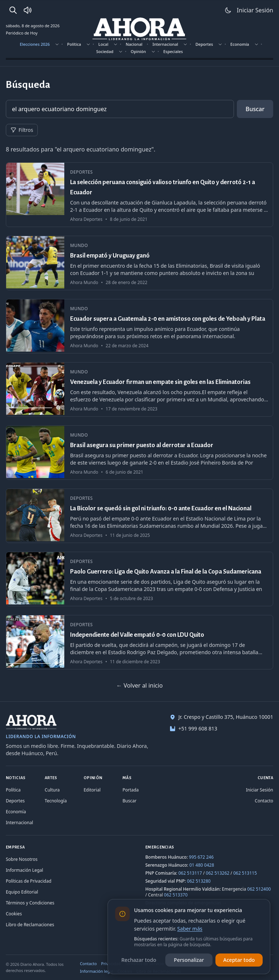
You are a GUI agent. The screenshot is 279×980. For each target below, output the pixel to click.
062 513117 (190, 873)
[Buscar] (13, 10)
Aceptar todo (239, 960)
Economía (240, 44)
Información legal (96, 971)
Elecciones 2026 (35, 44)
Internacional (165, 44)
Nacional (134, 44)
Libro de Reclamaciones (30, 925)
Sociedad (105, 51)
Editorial (92, 790)
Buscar (255, 109)
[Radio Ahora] (28, 10)
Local (103, 44)
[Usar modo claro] (228, 10)
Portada (131, 790)
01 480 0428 (202, 865)
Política (74, 44)
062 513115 (245, 873)
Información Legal (25, 870)
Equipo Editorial (22, 892)
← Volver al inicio (139, 685)
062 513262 (218, 873)
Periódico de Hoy (22, 33)
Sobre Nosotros (22, 859)
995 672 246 (201, 857)
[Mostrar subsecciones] (57, 44)
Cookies (14, 914)
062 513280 (199, 881)
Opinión (138, 51)
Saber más (190, 929)
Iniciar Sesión (260, 790)
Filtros (22, 130)
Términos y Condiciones (30, 903)
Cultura (52, 790)
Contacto (264, 801)
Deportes (204, 44)
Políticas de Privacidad (29, 881)
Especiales (173, 51)
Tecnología (56, 801)
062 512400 (259, 889)
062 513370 (176, 895)
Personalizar (189, 960)
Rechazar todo (139, 960)
